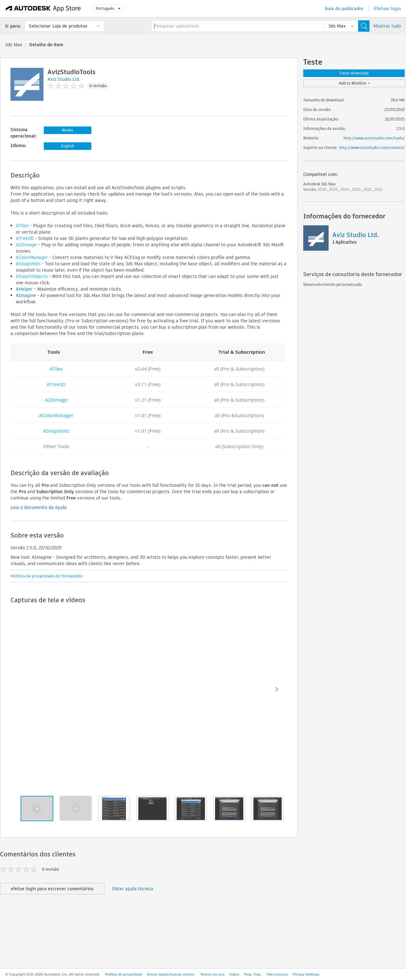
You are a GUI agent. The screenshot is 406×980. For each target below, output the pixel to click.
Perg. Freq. (253, 974)
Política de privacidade (124, 974)
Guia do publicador (344, 9)
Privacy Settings (306, 974)
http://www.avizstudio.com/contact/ (372, 148)
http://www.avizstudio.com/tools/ (374, 138)
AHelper (24, 289)
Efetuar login (387, 9)
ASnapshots (28, 264)
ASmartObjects (32, 276)
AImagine (26, 295)
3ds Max (14, 45)
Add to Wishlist (354, 83)
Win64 (68, 130)
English (68, 146)
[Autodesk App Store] (43, 9)
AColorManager (32, 257)
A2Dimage (26, 245)
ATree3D (25, 238)
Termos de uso (212, 974)
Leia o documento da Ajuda (39, 507)
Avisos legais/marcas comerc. (171, 974)
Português (108, 8)
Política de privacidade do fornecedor (46, 576)
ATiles (22, 226)
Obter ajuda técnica (133, 889)
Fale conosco (277, 974)
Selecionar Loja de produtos (58, 26)
